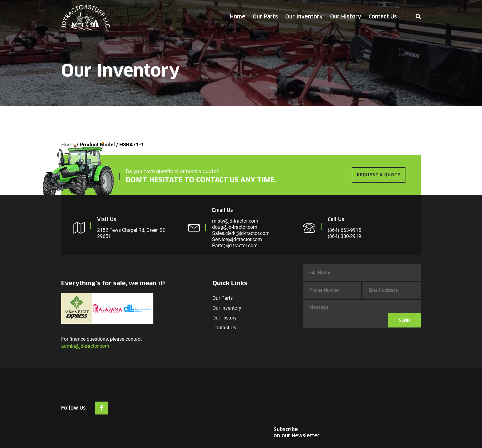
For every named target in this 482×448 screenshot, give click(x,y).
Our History (346, 17)
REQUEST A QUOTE (379, 175)
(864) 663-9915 (344, 230)
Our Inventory (304, 17)
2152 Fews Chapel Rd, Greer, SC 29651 (131, 233)
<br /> (375, 400)
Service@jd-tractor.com (237, 239)
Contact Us (383, 17)
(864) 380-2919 (344, 236)
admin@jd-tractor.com (85, 346)
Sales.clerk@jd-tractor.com (241, 233)
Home (238, 17)
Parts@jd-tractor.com (235, 246)
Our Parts (265, 17)
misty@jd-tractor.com (235, 221)
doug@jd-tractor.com (235, 227)
